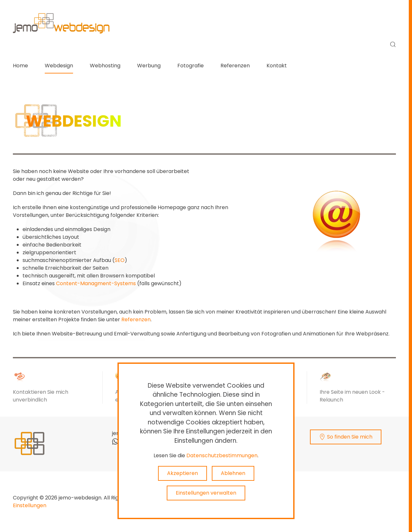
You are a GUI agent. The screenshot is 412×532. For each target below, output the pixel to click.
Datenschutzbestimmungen (222, 455)
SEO (120, 260)
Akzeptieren (183, 473)
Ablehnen (233, 473)
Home (20, 66)
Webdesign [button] (59, 66)
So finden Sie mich (346, 437)
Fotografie (191, 66)
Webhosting (105, 66)
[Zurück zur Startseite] (61, 23)
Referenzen (235, 66)
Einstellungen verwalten (206, 493)
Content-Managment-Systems (96, 283)
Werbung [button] (149, 66)
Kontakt (277, 66)
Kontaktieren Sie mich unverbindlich (41, 396)
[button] (393, 44)
